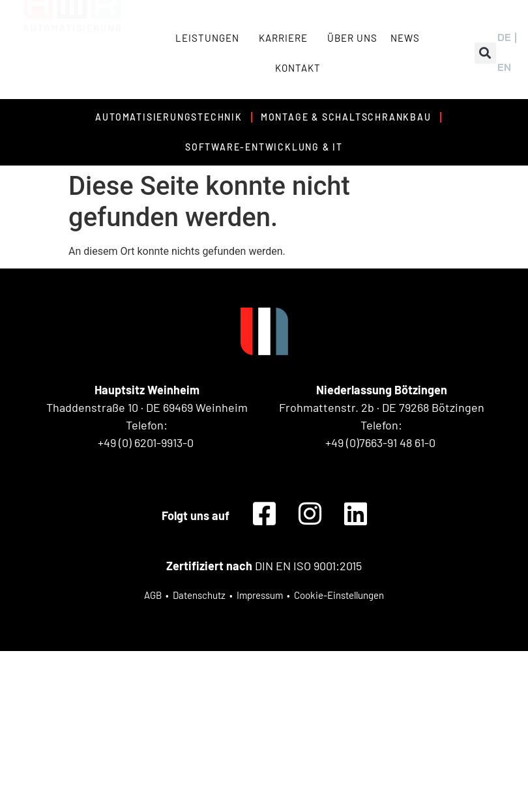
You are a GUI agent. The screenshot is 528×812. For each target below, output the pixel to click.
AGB (153, 595)
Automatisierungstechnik (169, 117)
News (405, 38)
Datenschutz (199, 595)
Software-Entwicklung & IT (264, 147)
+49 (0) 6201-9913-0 (146, 442)
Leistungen (211, 38)
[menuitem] (504, 38)
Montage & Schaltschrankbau (346, 117)
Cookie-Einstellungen (339, 595)
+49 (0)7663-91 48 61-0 (380, 442)
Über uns (352, 38)
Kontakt (298, 68)
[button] (485, 53)
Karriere (286, 38)
